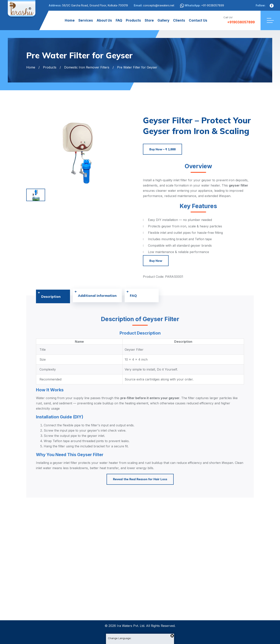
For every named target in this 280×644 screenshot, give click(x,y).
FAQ (119, 20)
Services (86, 20)
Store (149, 20)
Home (70, 20)
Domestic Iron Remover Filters (87, 67)
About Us (104, 20)
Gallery (163, 20)
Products (133, 20)
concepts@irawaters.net (159, 5)
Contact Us (198, 20)
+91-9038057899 (213, 5)
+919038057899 (239, 22)
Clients (179, 20)
